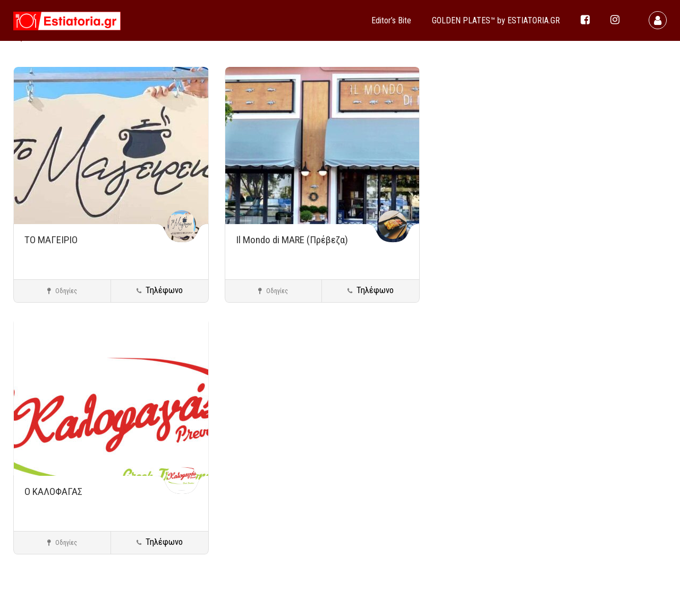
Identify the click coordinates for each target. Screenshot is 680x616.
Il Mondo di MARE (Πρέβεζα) (292, 240)
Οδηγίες (62, 291)
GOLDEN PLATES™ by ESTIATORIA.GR (496, 20)
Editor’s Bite (391, 20)
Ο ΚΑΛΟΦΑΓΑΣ (53, 491)
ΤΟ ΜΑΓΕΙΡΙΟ (51, 240)
